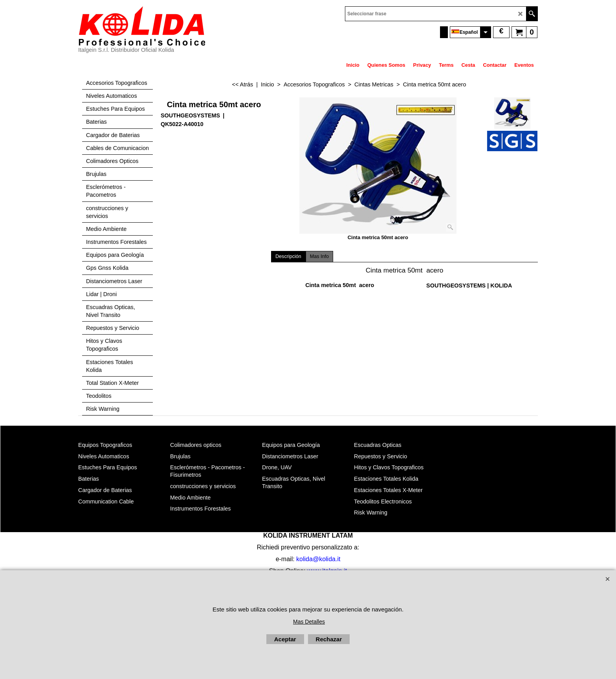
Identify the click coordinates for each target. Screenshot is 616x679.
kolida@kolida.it (318, 559)
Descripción (288, 256)
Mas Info (319, 256)
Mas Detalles (309, 622)
